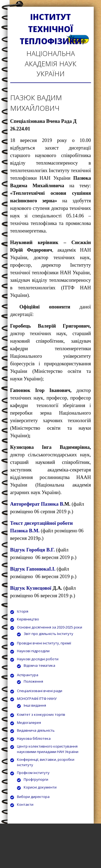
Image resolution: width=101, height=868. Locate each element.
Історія (23, 611)
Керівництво (28, 619)
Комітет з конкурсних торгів (41, 714)
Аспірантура (28, 675)
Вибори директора (33, 797)
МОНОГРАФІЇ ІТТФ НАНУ (37, 699)
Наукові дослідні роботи (38, 659)
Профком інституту (33, 773)
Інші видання (35, 705)
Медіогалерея (29, 723)
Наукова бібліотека (34, 738)
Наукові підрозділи (33, 651)
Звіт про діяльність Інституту (48, 634)
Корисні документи (40, 787)
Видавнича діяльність (36, 730)
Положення (33, 681)
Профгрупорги (36, 779)
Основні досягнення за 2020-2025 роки (50, 627)
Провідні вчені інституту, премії (44, 643)
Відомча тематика (39, 665)
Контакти (25, 804)
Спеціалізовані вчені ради (40, 691)
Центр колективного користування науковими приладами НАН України (48, 749)
